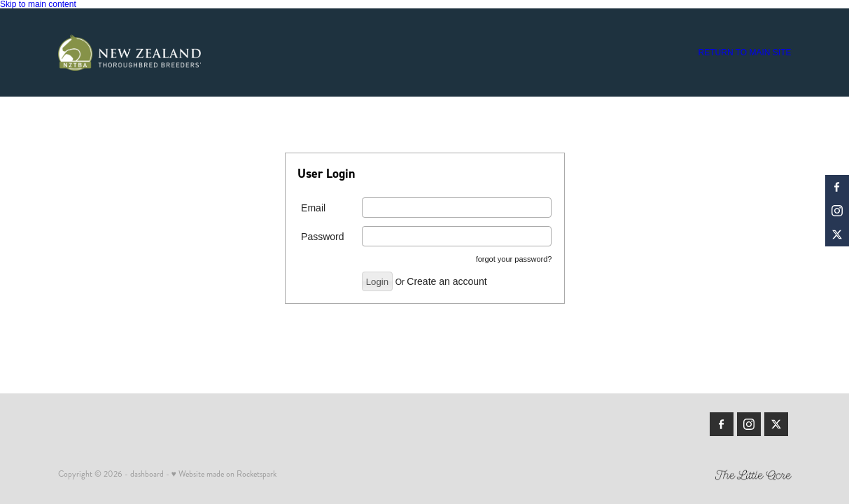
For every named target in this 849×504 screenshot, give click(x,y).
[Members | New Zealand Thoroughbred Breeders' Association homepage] (132, 52)
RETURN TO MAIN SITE (745, 52)
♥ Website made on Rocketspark (224, 474)
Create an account (447, 281)
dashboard (147, 474)
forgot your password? (514, 259)
